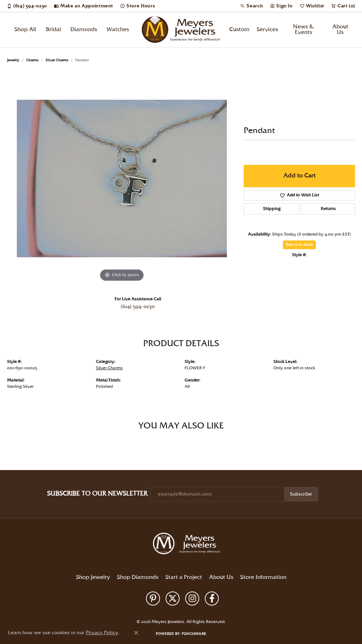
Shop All (25, 30)
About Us (340, 30)
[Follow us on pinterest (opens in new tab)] (153, 598)
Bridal (53, 30)
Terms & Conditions (188, 610)
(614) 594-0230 (138, 307)
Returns (328, 209)
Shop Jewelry (93, 577)
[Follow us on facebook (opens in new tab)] (212, 598)
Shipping (272, 209)
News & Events (304, 30)
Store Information (263, 577)
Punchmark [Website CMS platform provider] (194, 634)
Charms (32, 60)
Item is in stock (299, 245)
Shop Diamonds (138, 577)
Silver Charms (57, 60)
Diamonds (84, 30)
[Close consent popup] (136, 633)
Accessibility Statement (231, 610)
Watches (118, 30)
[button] (252, 6)
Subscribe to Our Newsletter (97, 494)
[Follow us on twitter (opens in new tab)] (173, 598)
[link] (27, 6)
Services (267, 30)
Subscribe (301, 494)
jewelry (13, 60)
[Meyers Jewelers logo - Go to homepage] (181, 30)
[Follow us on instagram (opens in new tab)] (192, 598)
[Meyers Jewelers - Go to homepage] (188, 545)
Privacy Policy (153, 610)
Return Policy (123, 610)
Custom (239, 30)
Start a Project (184, 577)
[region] (122, 178)
